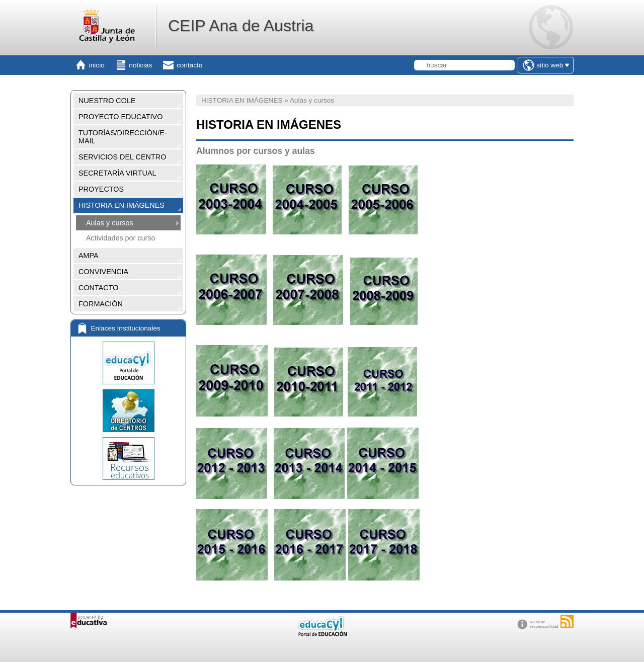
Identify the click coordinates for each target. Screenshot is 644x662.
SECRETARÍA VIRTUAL (117, 173)
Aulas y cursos (110, 223)
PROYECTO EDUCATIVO (120, 117)
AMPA (89, 256)
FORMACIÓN (101, 304)
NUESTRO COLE (107, 101)
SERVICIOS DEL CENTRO (122, 157)
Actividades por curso (121, 238)
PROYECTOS (101, 189)
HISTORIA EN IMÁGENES (122, 205)
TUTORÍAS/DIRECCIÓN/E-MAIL (123, 137)
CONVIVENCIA (103, 272)
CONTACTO (98, 288)
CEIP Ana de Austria (241, 26)
